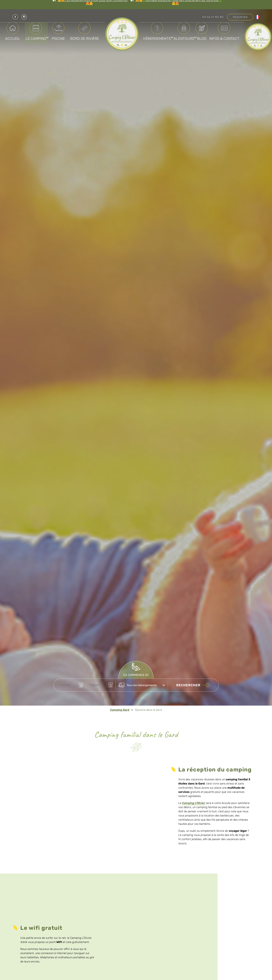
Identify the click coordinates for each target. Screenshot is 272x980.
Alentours (200, 35)
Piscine (59, 35)
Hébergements (162, 35)
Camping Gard (120, 710)
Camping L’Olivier (194, 803)
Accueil (13, 35)
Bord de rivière (85, 35)
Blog (229, 35)
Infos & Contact (192, 61)
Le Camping (36, 35)
